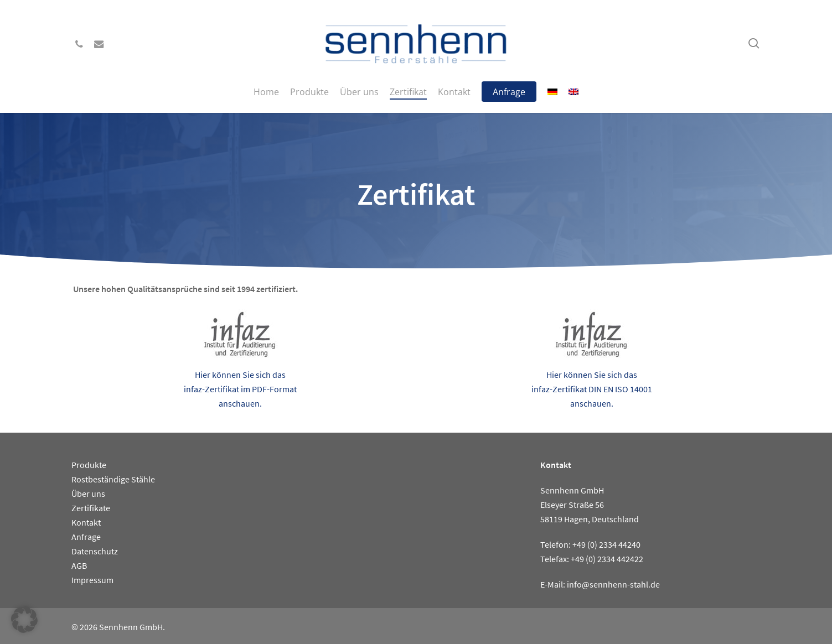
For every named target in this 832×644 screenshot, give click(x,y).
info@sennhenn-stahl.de (613, 584)
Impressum (92, 580)
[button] (24, 620)
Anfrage (86, 537)
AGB (79, 565)
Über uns (88, 494)
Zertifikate (91, 508)
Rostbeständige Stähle (113, 479)
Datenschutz (95, 551)
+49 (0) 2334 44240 (606, 544)
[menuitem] (552, 92)
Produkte (89, 465)
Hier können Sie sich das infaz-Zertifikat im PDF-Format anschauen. (240, 389)
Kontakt (86, 522)
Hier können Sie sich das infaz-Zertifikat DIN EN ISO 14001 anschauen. (592, 389)
